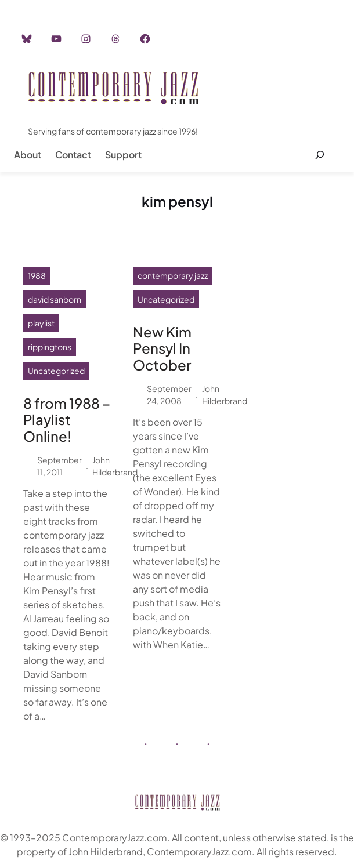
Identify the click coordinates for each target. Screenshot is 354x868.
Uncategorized (56, 371)
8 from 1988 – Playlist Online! (67, 420)
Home (40, 6)
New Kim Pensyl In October (162, 348)
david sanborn (55, 299)
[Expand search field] (319, 155)
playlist (41, 323)
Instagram (85, 6)
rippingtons (50, 347)
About (28, 155)
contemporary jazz (173, 275)
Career (203, 6)
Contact (73, 155)
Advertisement (147, 6)
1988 (37, 275)
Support (123, 155)
